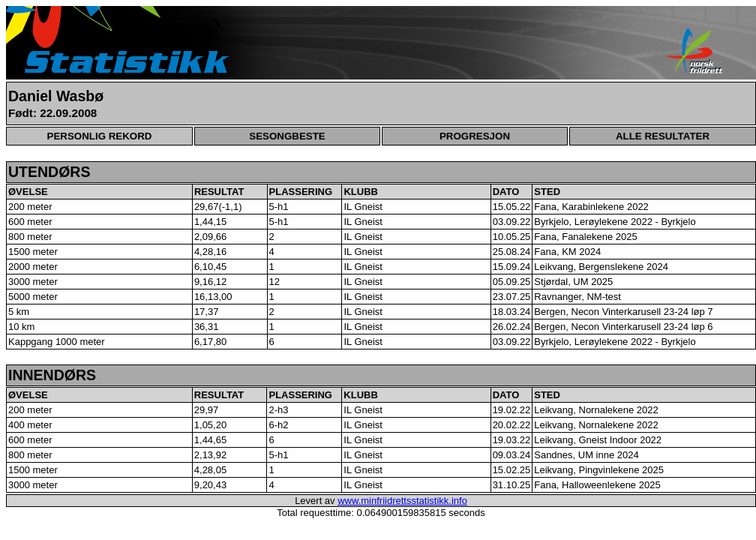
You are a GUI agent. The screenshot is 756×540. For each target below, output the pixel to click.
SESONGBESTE (287, 136)
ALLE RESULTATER (663, 136)
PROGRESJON (475, 136)
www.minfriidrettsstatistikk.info (402, 501)
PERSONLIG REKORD (100, 136)
